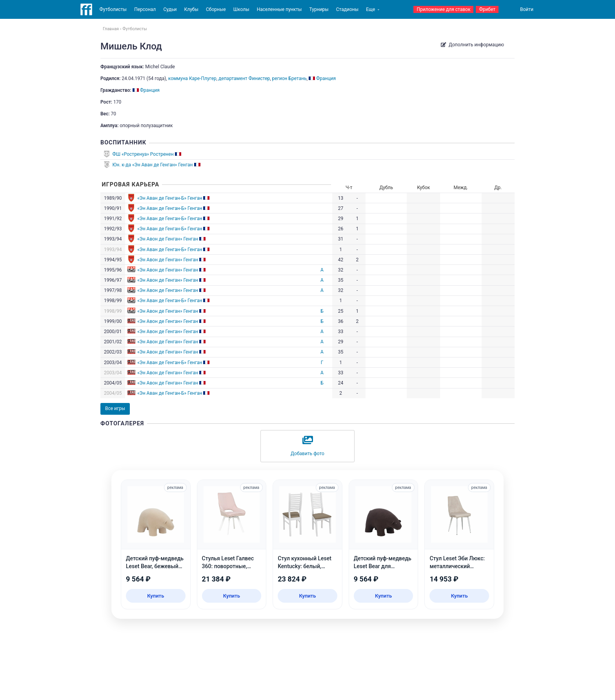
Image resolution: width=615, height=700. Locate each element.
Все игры (115, 408)
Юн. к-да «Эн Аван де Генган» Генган (153, 165)
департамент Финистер (244, 78)
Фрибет (487, 9)
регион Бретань (289, 78)
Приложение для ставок (443, 9)
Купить (156, 596)
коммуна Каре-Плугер (192, 78)
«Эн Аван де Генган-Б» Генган (170, 198)
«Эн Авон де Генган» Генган (168, 239)
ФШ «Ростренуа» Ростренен (143, 154)
